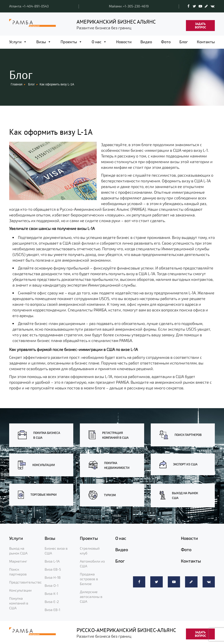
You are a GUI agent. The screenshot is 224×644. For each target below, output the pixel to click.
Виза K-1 (51, 593)
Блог (184, 42)
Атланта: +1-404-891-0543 (29, 6)
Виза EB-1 (52, 610)
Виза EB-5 (53, 569)
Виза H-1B (53, 577)
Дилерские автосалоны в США (91, 597)
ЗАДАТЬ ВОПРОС (200, 26)
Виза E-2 (52, 602)
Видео (146, 42)
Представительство (25, 582)
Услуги (15, 42)
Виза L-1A (52, 561)
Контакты (206, 42)
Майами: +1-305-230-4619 (129, 6)
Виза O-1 (52, 585)
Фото (166, 42)
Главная (17, 84)
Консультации (20, 590)
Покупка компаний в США (19, 603)
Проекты (69, 42)
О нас (97, 42)
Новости (124, 42)
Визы (41, 42)
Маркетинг (18, 561)
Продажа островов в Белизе (89, 579)
